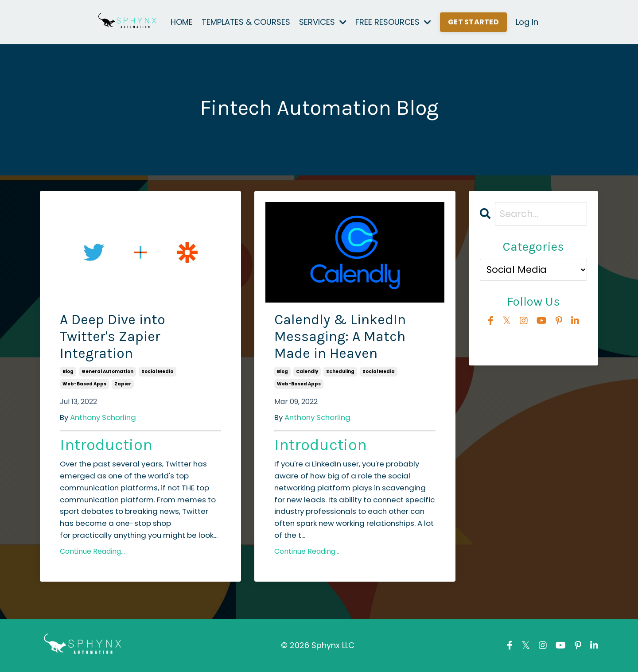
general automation (107, 371)
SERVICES (323, 22)
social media (158, 371)
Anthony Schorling (103, 417)
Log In (527, 22)
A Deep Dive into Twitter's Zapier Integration (113, 337)
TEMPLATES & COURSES (246, 22)
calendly (307, 371)
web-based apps (84, 384)
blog (68, 371)
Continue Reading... (92, 551)
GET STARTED (473, 22)
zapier (123, 384)
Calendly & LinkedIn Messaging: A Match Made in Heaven (340, 337)
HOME (182, 22)
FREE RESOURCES (393, 22)
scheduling (340, 371)
